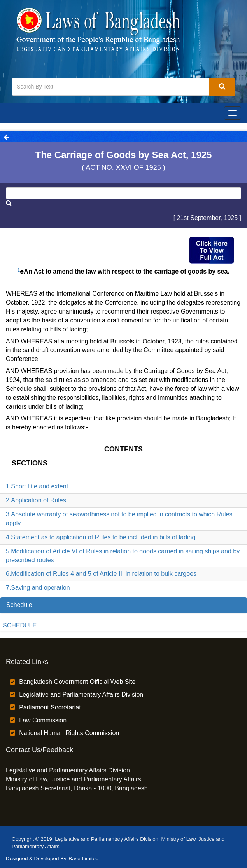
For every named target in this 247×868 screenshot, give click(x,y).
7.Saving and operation (38, 588)
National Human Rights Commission (69, 733)
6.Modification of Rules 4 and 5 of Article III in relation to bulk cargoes (101, 574)
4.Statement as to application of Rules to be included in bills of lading (101, 537)
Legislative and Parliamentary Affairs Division (81, 695)
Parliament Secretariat (50, 707)
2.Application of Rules (36, 500)
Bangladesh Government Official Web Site (77, 682)
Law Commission (43, 720)
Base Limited (83, 858)
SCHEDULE (20, 625)
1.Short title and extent (37, 486)
